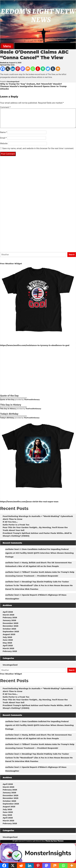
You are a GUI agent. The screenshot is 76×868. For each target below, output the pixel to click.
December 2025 (10, 623)
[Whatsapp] (33, 69)
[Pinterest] (18, 69)
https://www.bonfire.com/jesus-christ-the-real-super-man (29, 502)
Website (4, 143)
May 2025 (7, 643)
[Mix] (28, 69)
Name (4, 132)
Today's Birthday (7, 418)
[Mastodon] (23, 69)
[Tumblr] (53, 69)
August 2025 (9, 634)
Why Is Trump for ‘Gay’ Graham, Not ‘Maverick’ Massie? (31, 84)
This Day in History (8, 409)
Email (3, 138)
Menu (7, 46)
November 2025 (10, 626)
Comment (5, 107)
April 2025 (8, 646)
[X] (8, 69)
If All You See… (10, 522)
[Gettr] (38, 69)
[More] (58, 69)
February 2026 (10, 618)
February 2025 (10, 651)
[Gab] (43, 69)
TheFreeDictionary (32, 400)
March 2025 (8, 648)
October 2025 (9, 629)
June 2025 (8, 640)
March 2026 (9, 615)
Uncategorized (13, 82)
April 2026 (8, 612)
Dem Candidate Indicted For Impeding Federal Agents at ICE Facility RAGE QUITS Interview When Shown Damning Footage (39, 553)
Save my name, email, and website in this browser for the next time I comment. (38, 148)
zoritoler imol (12, 549)
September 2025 (11, 632)
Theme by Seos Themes (54, 841)
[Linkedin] (13, 69)
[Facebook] (3, 69)
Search (72, 255)
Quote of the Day (7, 400)
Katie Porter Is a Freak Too (16, 525)
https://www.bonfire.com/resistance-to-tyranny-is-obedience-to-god (35, 345)
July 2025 (7, 637)
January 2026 (9, 620)
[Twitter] (48, 69)
